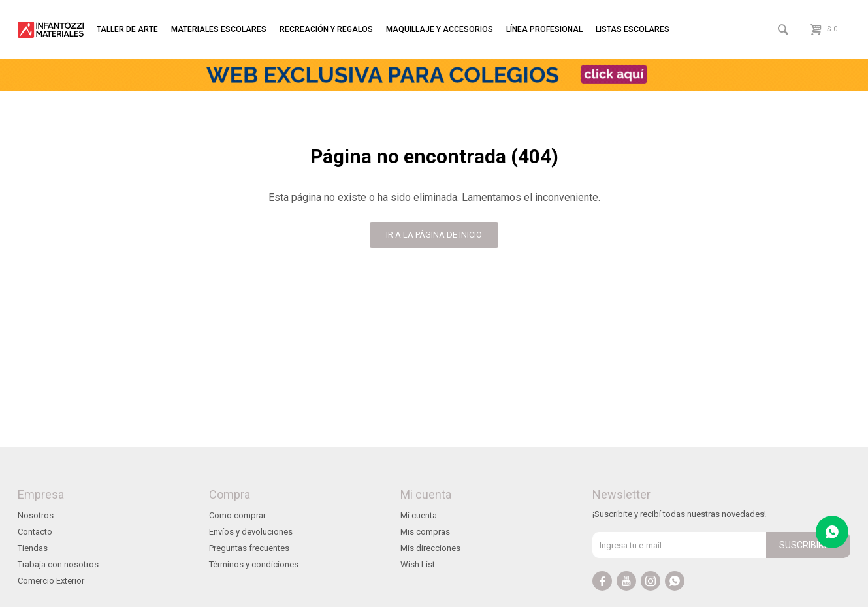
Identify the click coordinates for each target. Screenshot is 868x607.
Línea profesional (544, 29)
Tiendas (33, 548)
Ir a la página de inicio (434, 235)
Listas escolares (633, 29)
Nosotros (36, 515)
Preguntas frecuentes (249, 548)
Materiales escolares (219, 29)
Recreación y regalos (326, 29)
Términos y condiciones (254, 564)
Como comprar (237, 515)
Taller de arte (127, 29)
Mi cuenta (419, 515)
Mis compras (425, 532)
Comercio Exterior (51, 581)
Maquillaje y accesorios (440, 29)
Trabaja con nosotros (58, 564)
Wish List (418, 564)
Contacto (35, 532)
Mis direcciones (430, 548)
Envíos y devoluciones (251, 532)
